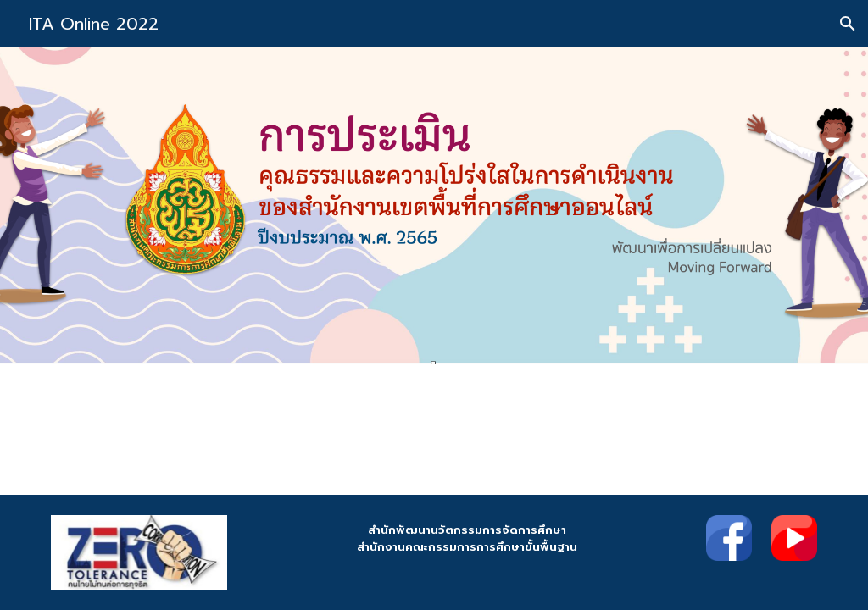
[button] (848, 24)
